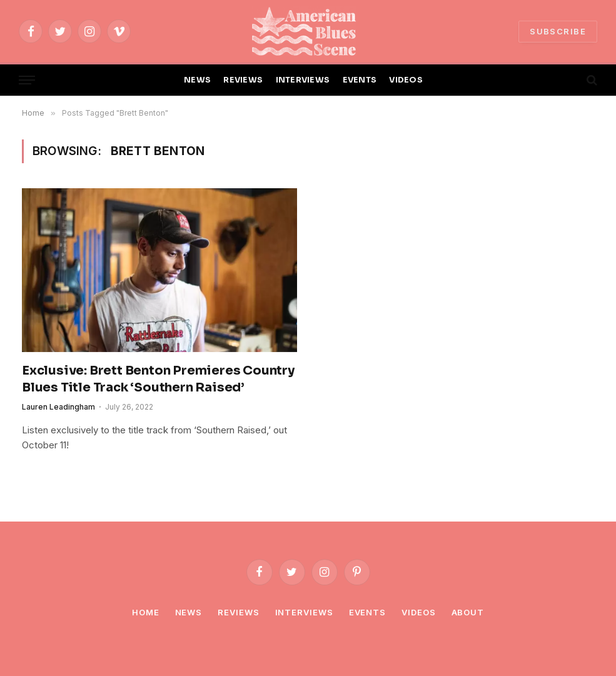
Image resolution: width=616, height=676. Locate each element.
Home (146, 612)
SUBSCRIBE (558, 31)
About (468, 612)
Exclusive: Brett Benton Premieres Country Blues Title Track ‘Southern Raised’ (158, 379)
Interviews (304, 612)
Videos (418, 612)
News (189, 612)
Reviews (238, 612)
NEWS (197, 80)
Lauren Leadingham (58, 407)
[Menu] (27, 80)
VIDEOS (406, 80)
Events (367, 612)
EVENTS (360, 80)
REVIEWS (243, 80)
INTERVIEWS (303, 80)
